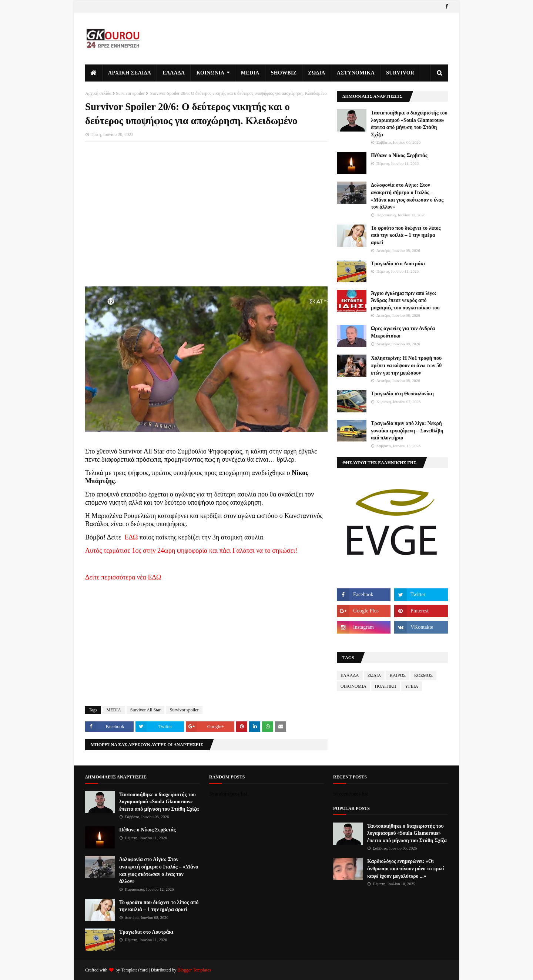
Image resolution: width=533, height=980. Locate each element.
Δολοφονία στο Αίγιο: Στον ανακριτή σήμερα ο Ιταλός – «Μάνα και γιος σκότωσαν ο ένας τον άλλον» (407, 196)
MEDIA (114, 710)
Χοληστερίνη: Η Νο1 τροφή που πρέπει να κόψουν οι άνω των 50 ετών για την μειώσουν (406, 365)
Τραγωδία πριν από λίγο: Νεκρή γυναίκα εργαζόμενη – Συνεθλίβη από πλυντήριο (407, 431)
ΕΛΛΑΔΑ (350, 675)
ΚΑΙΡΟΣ (398, 675)
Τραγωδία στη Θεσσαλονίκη (402, 394)
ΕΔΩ (131, 537)
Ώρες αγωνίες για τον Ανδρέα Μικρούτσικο (403, 332)
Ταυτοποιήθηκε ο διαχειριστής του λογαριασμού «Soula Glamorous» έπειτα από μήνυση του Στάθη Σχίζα (409, 124)
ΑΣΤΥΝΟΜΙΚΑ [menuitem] (356, 73)
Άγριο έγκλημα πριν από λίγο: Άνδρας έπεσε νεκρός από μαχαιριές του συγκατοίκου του (405, 300)
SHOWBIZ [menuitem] (284, 73)
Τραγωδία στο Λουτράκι (398, 264)
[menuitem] (94, 73)
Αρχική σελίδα (98, 93)
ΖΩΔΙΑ (374, 675)
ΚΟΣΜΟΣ (423, 675)
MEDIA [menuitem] (250, 73)
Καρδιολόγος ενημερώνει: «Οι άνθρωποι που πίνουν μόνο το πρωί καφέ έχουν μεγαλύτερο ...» (406, 868)
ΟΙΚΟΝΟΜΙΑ (353, 686)
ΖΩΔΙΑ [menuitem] (316, 73)
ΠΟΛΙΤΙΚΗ (386, 686)
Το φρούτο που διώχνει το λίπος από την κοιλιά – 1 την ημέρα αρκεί (406, 235)
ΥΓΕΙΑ (412, 686)
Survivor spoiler (130, 93)
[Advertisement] (206, 201)
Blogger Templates (194, 970)
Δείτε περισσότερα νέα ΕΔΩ (123, 577)
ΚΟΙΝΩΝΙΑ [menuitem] (210, 73)
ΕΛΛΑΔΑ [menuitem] (174, 73)
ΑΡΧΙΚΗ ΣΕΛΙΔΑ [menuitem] (130, 73)
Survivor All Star (145, 710)
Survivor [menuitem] (400, 73)
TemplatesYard (134, 970)
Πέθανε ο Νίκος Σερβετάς (399, 155)
